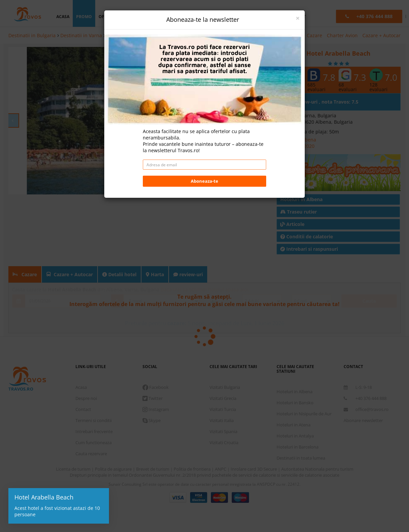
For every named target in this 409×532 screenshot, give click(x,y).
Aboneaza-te (204, 181)
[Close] (298, 18)
